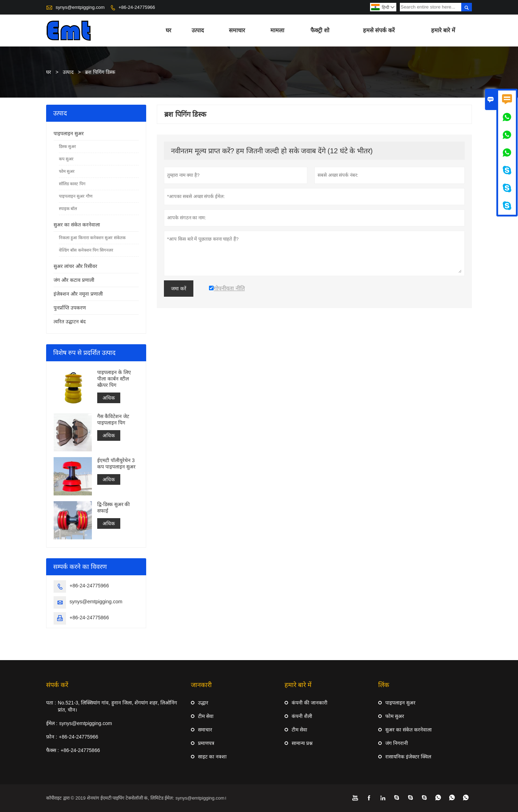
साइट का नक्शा (212, 757)
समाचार (237, 30)
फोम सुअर (67, 171)
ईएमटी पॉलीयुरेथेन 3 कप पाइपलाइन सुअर (116, 463)
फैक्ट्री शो (320, 30)
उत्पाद (198, 30)
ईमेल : (52, 723)
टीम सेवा (206, 716)
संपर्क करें (57, 685)
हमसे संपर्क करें (379, 30)
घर (169, 30)
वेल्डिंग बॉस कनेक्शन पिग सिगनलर (86, 250)
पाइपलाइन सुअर (69, 133)
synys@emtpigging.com (80, 7)
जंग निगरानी (397, 743)
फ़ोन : (52, 737)
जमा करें (179, 289)
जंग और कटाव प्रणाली (74, 280)
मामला (277, 30)
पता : (51, 703)
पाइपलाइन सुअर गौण (76, 196)
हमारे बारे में (443, 30)
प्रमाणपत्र (206, 743)
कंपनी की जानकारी (310, 703)
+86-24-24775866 (89, 618)
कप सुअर (66, 159)
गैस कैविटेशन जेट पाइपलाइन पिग (113, 419)
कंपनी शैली (302, 716)
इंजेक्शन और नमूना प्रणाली (78, 294)
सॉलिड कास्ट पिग (72, 184)
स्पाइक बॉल (68, 209)
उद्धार (203, 703)
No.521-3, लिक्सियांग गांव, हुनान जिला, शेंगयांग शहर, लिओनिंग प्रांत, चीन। (117, 706)
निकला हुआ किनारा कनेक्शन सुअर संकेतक (92, 238)
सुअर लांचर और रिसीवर (75, 266)
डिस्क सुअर (67, 147)
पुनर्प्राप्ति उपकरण (70, 308)
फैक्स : (53, 750)
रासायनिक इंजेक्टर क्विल (408, 757)
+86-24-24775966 (137, 7)
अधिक (109, 398)
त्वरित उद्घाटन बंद (70, 322)
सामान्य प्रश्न (302, 743)
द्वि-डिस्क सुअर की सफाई (114, 507)
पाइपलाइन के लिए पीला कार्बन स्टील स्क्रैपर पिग (114, 379)
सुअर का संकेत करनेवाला (77, 225)
